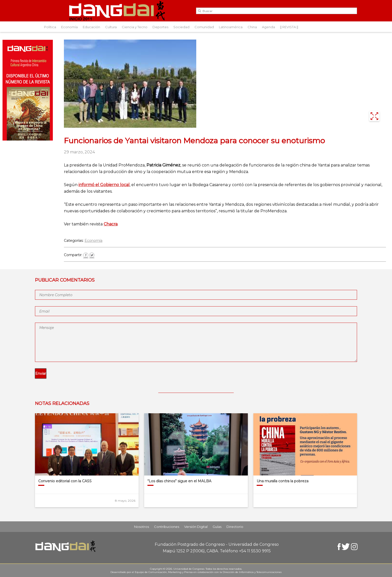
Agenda (268, 27)
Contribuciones (167, 527)
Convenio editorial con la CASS (65, 481)
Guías (217, 527)
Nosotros (142, 527)
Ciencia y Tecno (135, 27)
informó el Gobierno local (104, 185)
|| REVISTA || (289, 27)
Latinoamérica (231, 27)
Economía (69, 27)
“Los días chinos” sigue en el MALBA (179, 481)
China (252, 27)
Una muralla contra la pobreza (283, 481)
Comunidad (204, 27)
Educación (91, 27)
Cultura (111, 27)
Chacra (111, 224)
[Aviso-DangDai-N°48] (28, 139)
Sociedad (181, 27)
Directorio (235, 527)
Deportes (160, 27)
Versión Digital (196, 527)
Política (50, 27)
